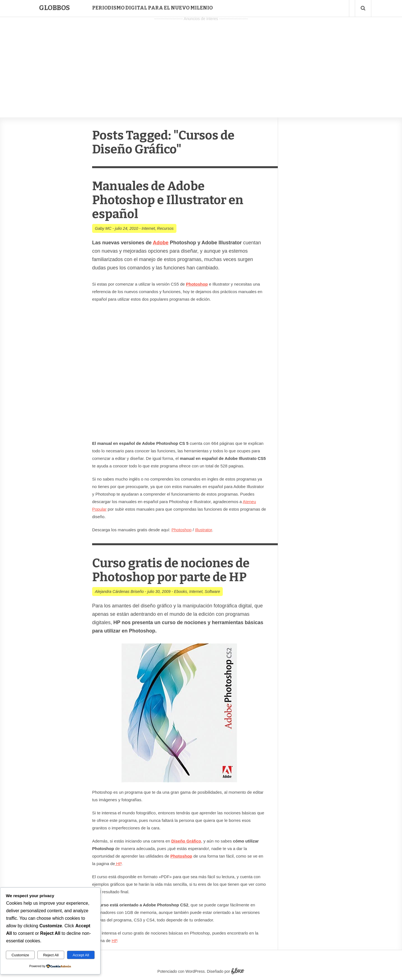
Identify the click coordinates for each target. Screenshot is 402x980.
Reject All (51, 955)
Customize (20, 955)
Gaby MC (103, 228)
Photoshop (181, 530)
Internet (148, 228)
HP (119, 864)
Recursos (165, 228)
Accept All (81, 955)
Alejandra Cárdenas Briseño (119, 592)
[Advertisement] (201, 62)
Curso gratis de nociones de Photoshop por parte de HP (171, 570)
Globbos (54, 8)
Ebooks (180, 592)
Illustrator (204, 530)
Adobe (161, 243)
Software (212, 592)
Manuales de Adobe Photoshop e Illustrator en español (168, 200)
